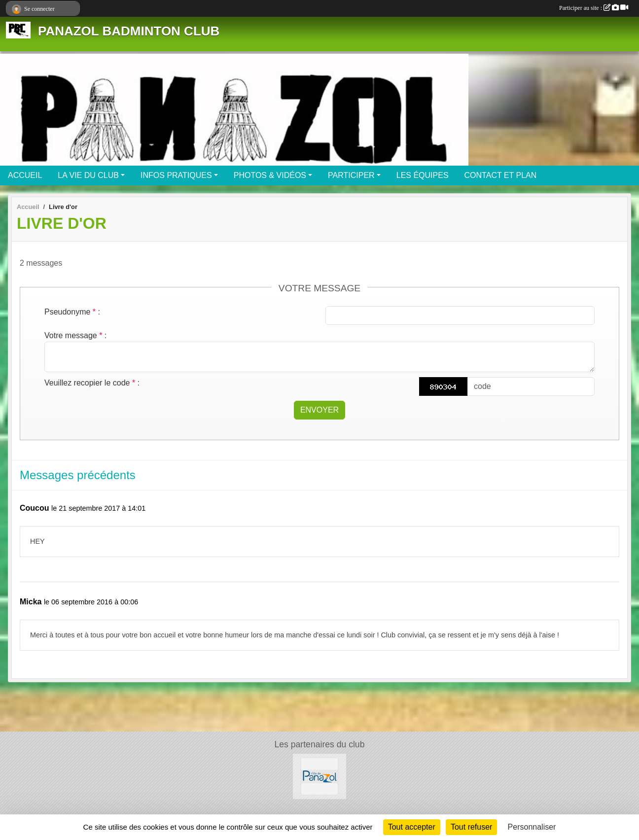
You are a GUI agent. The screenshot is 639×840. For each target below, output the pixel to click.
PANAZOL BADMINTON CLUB (129, 31)
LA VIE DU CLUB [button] (88, 175)
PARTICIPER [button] (351, 175)
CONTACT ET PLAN (501, 175)
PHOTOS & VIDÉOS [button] (270, 175)
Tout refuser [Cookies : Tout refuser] (471, 827)
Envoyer (319, 410)
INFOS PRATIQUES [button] (176, 175)
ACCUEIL (25, 175)
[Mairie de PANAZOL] (319, 776)
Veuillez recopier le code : (92, 383)
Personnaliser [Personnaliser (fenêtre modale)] (532, 827)
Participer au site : (594, 8)
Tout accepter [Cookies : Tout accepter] (412, 827)
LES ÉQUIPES (423, 175)
